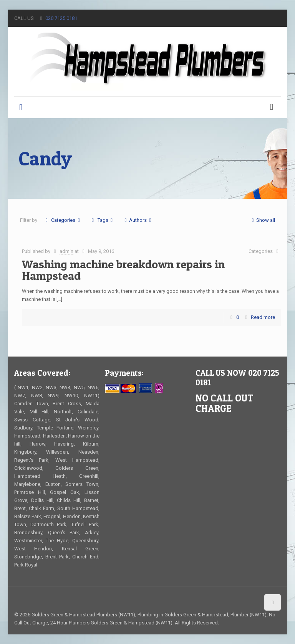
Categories (63, 220)
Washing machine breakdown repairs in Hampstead (123, 270)
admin (66, 251)
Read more (263, 317)
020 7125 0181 (61, 18)
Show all (262, 220)
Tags (102, 220)
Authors (138, 220)
